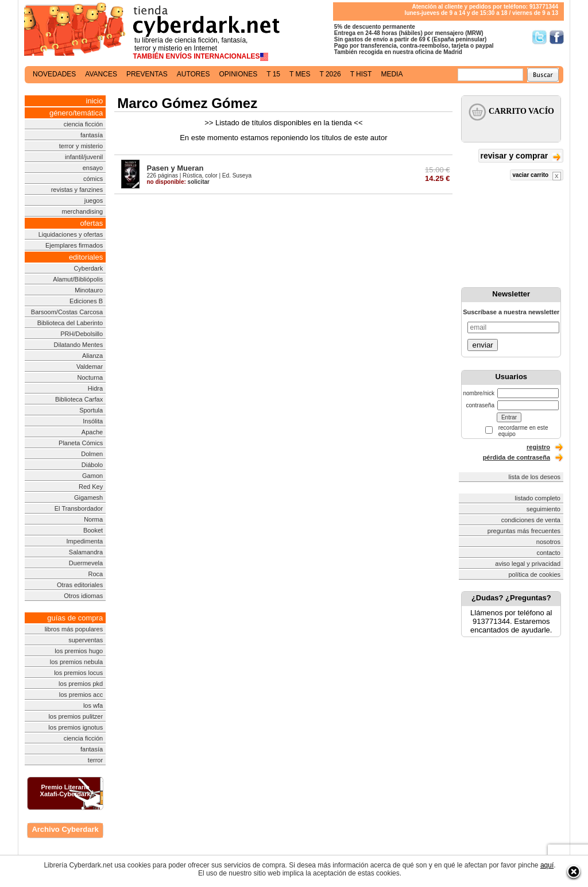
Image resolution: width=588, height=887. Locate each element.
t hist (361, 74)
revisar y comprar (521, 157)
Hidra (95, 388)
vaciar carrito (537, 176)
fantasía (92, 135)
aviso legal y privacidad (528, 564)
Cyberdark (88, 268)
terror (95, 760)
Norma (93, 519)
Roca (95, 574)
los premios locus (78, 673)
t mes (300, 74)
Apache (92, 432)
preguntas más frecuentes (524, 531)
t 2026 (330, 74)
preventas (147, 74)
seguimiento (543, 509)
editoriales (86, 257)
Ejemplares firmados (74, 245)
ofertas (91, 223)
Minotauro (89, 290)
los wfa (93, 705)
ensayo (93, 168)
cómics (93, 179)
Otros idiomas (83, 596)
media (392, 74)
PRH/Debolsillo (82, 334)
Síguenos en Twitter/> (539, 37)
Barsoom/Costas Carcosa (67, 312)
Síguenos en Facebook (557, 37)
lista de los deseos (535, 477)
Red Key (91, 487)
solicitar (178, 182)
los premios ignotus (76, 727)
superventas (86, 640)
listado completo (538, 498)
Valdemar (90, 367)
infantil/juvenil (84, 157)
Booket (93, 530)
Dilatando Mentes (79, 345)
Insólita (93, 421)
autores (194, 74)
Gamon (92, 476)
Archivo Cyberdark (65, 829)
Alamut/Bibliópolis (78, 279)
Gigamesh (88, 498)
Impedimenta (85, 541)
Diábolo (92, 465)
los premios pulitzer (76, 716)
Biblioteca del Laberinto (70, 323)
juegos (94, 200)
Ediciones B (86, 301)
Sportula (91, 410)
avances (101, 74)
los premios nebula (76, 662)
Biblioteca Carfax (79, 399)
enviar (482, 345)
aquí (547, 865)
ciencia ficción (83, 124)
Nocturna (90, 377)
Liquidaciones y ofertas (71, 234)
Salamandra (86, 552)
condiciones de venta (531, 520)
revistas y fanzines (77, 190)
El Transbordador (79, 508)
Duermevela (86, 563)
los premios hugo (79, 651)
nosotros (548, 542)
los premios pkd (81, 684)
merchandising (83, 211)
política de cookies (535, 574)
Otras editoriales (80, 585)
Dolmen (92, 454)
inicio (95, 101)
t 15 (273, 74)
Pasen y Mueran (175, 168)
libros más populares (74, 629)
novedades (54, 74)
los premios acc (81, 695)
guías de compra (75, 618)
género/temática (76, 113)
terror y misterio (81, 146)
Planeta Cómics (81, 443)
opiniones (239, 74)
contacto (548, 553)
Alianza (92, 356)
